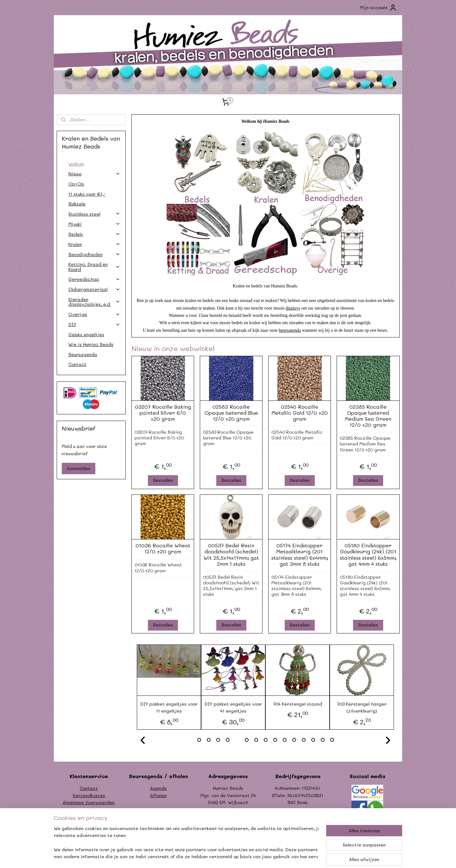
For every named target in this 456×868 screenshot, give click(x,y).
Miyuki (94, 224)
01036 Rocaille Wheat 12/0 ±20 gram (163, 548)
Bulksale (77, 204)
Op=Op (76, 184)
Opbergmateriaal (94, 289)
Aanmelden (79, 468)
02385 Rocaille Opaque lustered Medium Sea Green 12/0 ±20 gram (368, 416)
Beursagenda (83, 354)
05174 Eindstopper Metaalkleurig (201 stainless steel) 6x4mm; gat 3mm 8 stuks (299, 554)
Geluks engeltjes (86, 334)
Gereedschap (94, 279)
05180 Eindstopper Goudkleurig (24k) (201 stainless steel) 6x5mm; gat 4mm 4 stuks (368, 554)
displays (293, 308)
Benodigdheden (94, 254)
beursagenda (290, 330)
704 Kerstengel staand (298, 704)
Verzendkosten (89, 795)
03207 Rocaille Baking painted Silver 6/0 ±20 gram (163, 413)
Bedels (94, 234)
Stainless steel (94, 214)
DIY (94, 324)
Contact (77, 364)
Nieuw (94, 174)
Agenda (158, 788)
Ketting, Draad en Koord (94, 267)
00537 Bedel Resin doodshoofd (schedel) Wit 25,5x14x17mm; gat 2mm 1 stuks (231, 554)
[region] (186, 843)
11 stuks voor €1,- (87, 194)
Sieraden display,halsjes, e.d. (94, 302)
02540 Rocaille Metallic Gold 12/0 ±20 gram (299, 413)
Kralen (94, 244)
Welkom (76, 164)
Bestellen (163, 480)
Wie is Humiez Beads (91, 344)
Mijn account (378, 8)
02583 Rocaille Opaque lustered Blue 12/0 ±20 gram (231, 413)
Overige (94, 314)
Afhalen (158, 795)
